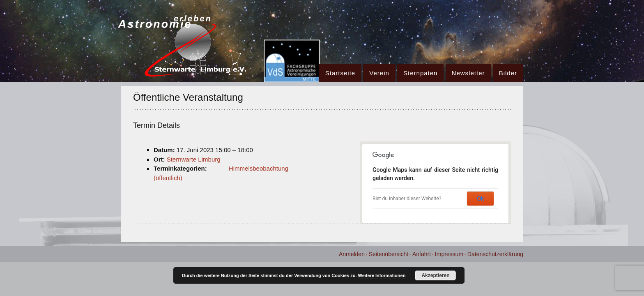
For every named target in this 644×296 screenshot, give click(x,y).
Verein (379, 73)
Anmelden (352, 254)
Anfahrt (422, 254)
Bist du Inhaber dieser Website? (407, 199)
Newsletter (468, 73)
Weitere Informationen (382, 275)
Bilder (508, 73)
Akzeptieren (435, 275)
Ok (480, 199)
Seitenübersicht (389, 254)
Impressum (449, 254)
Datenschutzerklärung (495, 254)
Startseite (340, 73)
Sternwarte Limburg (194, 159)
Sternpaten (420, 73)
